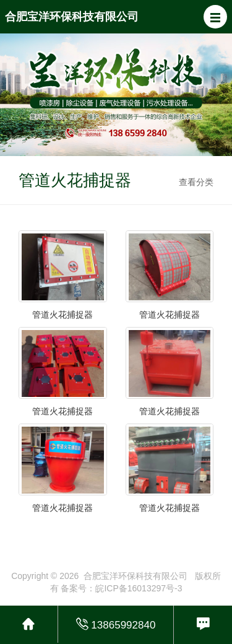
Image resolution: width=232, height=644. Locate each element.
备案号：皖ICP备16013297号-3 (121, 588)
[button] (215, 17)
